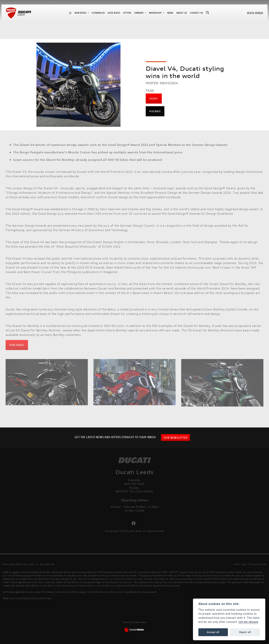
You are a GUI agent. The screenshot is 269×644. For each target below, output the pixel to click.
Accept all (213, 632)
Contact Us (197, 13)
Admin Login (240, 564)
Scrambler (98, 13)
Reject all (245, 632)
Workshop (156, 13)
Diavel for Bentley (233, 284)
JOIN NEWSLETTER (175, 437)
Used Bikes (114, 13)
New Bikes (81, 13)
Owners (139, 13)
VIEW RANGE (17, 345)
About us (182, 13)
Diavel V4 (19, 172)
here (49, 598)
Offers (127, 13)
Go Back (155, 111)
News (170, 13)
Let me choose (248, 622)
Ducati (154, 98)
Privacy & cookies (258, 564)
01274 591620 (255, 13)
